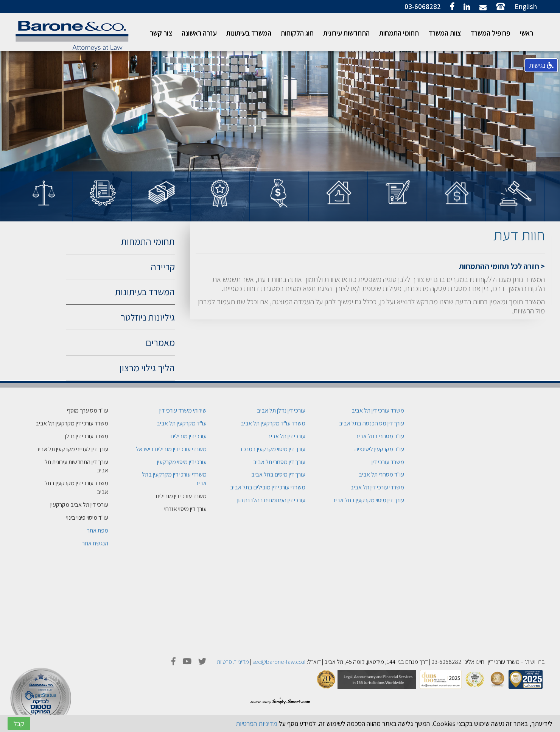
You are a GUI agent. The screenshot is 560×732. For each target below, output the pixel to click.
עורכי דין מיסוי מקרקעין (182, 462)
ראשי (527, 33)
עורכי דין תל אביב (286, 436)
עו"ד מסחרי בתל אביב (380, 436)
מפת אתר (98, 530)
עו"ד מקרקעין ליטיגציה (379, 449)
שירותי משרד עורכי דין (183, 410)
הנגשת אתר (95, 543)
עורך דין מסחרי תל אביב (279, 462)
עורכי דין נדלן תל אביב (281, 410)
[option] (515, 211)
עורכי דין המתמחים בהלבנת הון (271, 500)
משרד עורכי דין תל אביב (378, 410)
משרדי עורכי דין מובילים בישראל (171, 449)
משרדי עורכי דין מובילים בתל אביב (268, 487)
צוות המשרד (445, 33)
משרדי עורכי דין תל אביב (377, 487)
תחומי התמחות (399, 33)
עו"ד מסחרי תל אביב (381, 474)
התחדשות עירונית (346, 33)
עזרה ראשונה (199, 33)
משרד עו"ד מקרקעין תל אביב (273, 423)
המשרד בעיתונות (249, 33)
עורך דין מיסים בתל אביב (278, 474)
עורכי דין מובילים (189, 436)
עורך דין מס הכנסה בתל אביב (372, 423)
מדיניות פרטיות (233, 662)
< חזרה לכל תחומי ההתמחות (502, 266)
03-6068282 (423, 6)
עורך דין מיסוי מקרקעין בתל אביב (368, 500)
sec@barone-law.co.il (279, 662)
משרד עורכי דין (388, 462)
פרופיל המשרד (490, 33)
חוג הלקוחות (297, 33)
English (526, 6)
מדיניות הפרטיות (257, 723)
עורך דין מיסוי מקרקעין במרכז (273, 449)
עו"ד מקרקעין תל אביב (182, 423)
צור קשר (161, 33)
